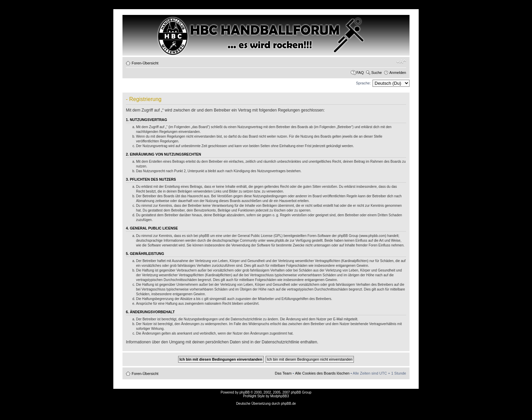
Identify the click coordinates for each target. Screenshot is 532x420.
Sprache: (363, 83)
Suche (376, 73)
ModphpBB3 (280, 396)
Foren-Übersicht (145, 63)
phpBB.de (288, 404)
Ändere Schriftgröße (401, 62)
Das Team (283, 373)
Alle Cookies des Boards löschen (322, 373)
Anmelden (398, 73)
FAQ (360, 73)
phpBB (245, 392)
